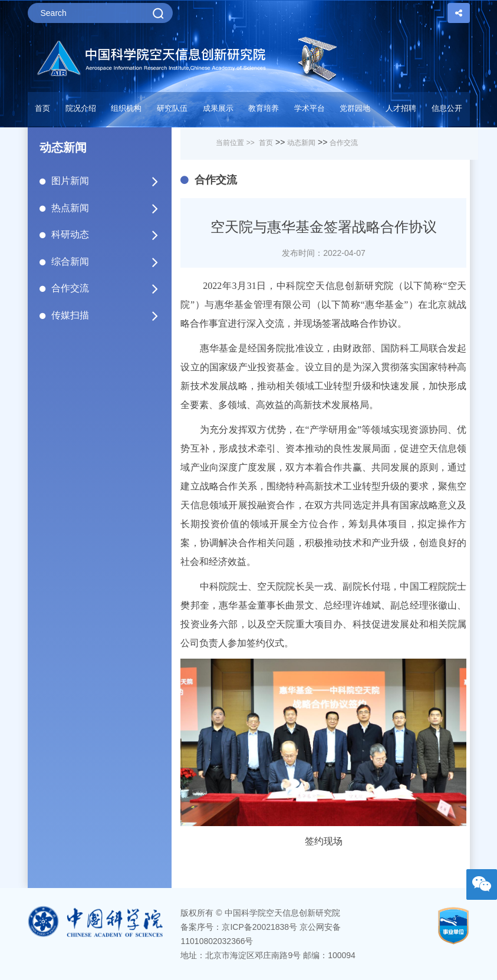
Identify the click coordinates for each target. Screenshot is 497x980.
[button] (172, 111)
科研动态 (106, 235)
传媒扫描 (106, 315)
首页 (42, 108)
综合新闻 (106, 262)
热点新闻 (106, 208)
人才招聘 (401, 108)
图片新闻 (106, 181)
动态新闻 (301, 143)
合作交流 (106, 288)
